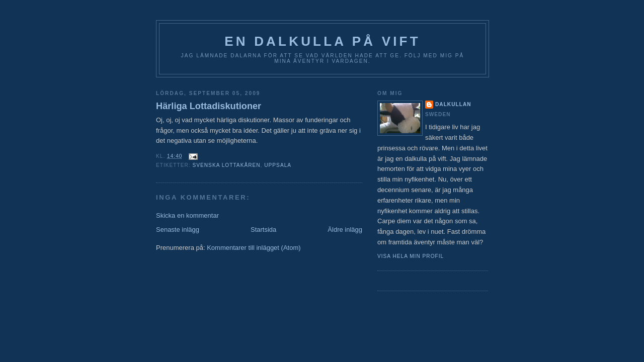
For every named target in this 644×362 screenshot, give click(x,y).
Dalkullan (453, 104)
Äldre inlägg (345, 230)
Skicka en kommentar (187, 215)
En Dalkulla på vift (323, 41)
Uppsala (278, 165)
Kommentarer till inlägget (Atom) (254, 248)
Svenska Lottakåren (226, 165)
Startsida (263, 230)
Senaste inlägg (178, 230)
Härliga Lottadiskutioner (209, 106)
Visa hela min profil (411, 256)
